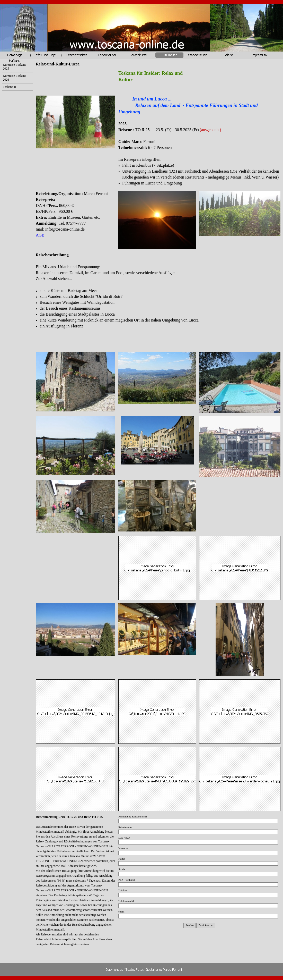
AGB (40, 235)
